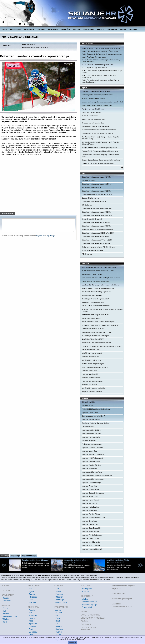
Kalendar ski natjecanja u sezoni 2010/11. (96, 202)
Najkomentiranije (29, 556)
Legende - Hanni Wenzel (90, 500)
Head (58, 621)
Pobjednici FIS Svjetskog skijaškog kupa (96, 409)
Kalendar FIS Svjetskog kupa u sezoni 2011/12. (98, 194)
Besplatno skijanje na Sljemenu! (36, 560)
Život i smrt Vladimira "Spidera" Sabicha (95, 423)
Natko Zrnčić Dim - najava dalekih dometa (96, 343)
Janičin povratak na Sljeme (91, 350)
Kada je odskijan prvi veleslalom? (93, 416)
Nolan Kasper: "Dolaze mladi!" (92, 274)
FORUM (123, 29)
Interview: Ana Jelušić (89, 385)
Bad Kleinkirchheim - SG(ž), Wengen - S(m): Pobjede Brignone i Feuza (100, 143)
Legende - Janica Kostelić (91, 462)
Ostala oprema (61, 602)
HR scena (33, 597)
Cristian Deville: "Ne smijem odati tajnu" (95, 281)
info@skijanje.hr (125, 599)
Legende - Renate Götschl (91, 420)
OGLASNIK (133, 29)
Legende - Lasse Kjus (89, 451)
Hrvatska (32, 618)
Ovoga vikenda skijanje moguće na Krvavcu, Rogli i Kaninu (102, 72)
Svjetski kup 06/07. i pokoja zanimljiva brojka (97, 229)
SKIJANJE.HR (112, 29)
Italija (31, 621)
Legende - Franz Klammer (91, 546)
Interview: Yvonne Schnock (91, 378)
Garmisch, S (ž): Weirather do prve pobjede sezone (102, 54)
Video (31, 600)
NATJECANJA (29, 29)
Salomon (59, 632)
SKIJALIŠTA (66, 29)
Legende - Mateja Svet (89, 468)
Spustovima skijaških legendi (92, 219)
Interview (32, 602)
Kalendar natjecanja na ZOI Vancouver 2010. (97, 208)
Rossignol (59, 629)
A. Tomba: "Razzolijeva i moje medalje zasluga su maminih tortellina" (102, 310)
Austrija (32, 610)
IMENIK (84, 612)
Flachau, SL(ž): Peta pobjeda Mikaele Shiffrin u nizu (100, 151)
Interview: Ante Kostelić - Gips (92, 381)
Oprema (32, 594)
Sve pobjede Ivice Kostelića (91, 187)
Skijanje (6, 598)
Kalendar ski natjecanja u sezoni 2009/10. (96, 212)
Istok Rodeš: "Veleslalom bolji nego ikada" (96, 292)
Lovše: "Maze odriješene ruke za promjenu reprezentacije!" (99, 76)
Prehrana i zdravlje (10, 617)
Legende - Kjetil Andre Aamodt (92, 458)
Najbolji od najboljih (89, 605)
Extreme (6, 608)
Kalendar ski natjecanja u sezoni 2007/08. (96, 226)
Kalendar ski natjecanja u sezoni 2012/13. (96, 191)
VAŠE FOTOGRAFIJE (91, 615)
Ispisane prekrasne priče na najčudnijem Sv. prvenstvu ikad (102, 102)
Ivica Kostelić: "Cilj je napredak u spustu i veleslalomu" (101, 285)
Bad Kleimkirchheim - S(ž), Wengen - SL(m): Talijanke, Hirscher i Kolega (101, 138)
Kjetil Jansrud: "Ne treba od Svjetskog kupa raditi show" (101, 278)
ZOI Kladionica (87, 205)
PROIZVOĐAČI (88, 29)
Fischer (58, 618)
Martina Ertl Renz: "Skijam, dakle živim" (95, 315)
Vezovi (58, 592)
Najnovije (5, 556)
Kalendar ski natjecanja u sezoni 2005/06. (96, 243)
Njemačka (33, 624)
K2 (57, 624)
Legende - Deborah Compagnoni (93, 493)
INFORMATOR (16, 29)
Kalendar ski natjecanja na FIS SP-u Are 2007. (98, 233)
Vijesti (31, 592)
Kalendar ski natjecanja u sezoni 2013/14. (96, 184)
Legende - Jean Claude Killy (91, 528)
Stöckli (58, 635)
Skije (57, 589)
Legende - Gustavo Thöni (90, 524)
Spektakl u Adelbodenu (90, 116)
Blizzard (59, 613)
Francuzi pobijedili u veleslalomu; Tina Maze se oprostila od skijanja (101, 81)
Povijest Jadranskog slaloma (92, 444)
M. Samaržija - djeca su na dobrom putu (96, 336)
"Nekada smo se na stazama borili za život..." (97, 332)
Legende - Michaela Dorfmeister (93, 455)
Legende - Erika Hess (89, 521)
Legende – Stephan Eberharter (92, 448)
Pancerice (59, 594)
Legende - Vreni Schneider (91, 542)
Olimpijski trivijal (87, 406)
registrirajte (51, 236)
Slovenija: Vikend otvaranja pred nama (98, 65)
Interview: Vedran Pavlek (90, 357)
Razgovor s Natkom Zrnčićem (92, 392)
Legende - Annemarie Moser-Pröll (93, 518)
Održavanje (60, 597)
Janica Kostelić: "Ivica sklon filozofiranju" (96, 306)
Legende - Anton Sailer (90, 486)
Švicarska (33, 632)
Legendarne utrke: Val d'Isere (92, 472)
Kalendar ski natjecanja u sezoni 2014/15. (96, 177)
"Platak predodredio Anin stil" (92, 318)
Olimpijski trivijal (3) (88, 181)
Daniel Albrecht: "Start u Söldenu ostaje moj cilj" (98, 322)
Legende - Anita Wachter (90, 490)
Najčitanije (15, 556)
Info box (85, 599)
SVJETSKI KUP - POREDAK (88, 628)
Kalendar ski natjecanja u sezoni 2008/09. (96, 222)
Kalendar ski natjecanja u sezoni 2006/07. (96, 237)
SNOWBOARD (53, 29)
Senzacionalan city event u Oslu (93, 123)
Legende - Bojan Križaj (90, 497)
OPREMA (77, 29)
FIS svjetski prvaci (88, 427)
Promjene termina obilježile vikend (94, 109)
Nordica (58, 626)
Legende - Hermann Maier (91, 437)
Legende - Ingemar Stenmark (92, 549)
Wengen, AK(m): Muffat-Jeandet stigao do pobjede (99, 148)
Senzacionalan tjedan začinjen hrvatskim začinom (99, 130)
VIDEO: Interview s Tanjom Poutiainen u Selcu (98, 271)
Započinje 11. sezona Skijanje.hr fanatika (96, 91)
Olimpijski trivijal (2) (88, 402)
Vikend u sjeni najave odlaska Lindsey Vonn (97, 105)
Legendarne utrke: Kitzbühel (91, 430)
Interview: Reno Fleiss (89, 371)
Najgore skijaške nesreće (90, 198)
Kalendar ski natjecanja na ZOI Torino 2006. (97, 240)
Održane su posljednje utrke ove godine (95, 126)
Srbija (31, 629)
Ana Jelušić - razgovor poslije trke (93, 388)
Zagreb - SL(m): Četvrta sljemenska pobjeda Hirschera (101, 160)
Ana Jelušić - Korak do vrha (91, 360)
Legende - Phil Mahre (89, 511)
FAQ (4, 611)
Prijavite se (40, 236)
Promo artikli (87, 607)
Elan (57, 615)
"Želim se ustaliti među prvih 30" (93, 329)
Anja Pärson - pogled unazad (92, 353)
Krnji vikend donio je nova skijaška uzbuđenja (97, 133)
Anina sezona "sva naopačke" (92, 295)
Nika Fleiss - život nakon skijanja (93, 302)
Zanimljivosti (87, 589)
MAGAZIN (100, 29)
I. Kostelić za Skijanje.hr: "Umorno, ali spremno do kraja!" (101, 346)
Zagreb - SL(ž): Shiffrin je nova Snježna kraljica (98, 163)
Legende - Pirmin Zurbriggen (92, 535)
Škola (5, 622)
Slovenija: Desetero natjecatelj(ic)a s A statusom (101, 48)
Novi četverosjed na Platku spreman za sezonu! (118, 561)
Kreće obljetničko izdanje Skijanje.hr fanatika (97, 95)
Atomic (58, 610)
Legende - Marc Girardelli (90, 532)
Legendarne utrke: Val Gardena (93, 479)
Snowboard (7, 601)
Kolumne (85, 592)
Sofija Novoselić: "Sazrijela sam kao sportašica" (98, 288)
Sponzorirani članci (89, 602)
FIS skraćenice (87, 254)
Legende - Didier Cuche (90, 413)
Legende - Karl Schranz (90, 503)
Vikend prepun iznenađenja (91, 112)
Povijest (6, 614)
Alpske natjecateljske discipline (92, 250)
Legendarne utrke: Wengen (91, 433)
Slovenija (33, 626)
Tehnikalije (60, 600)
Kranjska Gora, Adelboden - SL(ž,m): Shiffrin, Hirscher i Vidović (101, 156)
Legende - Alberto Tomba (90, 538)
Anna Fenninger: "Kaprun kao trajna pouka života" (99, 267)
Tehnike (6, 619)
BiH (30, 613)
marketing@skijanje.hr (122, 606)
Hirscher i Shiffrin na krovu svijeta (93, 98)
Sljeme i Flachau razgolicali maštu (93, 119)
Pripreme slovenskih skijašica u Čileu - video (100, 51)
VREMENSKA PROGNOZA (93, 618)
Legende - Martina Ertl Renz (91, 465)
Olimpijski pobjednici (89, 441)
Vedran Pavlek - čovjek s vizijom (93, 364)
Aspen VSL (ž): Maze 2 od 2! (94, 68)
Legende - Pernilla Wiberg (91, 514)
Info (30, 589)
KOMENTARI (7, 214)
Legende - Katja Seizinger (91, 507)
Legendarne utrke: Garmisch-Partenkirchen (97, 476)
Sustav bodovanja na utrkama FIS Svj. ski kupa (98, 247)
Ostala (32, 635)
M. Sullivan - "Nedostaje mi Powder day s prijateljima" (100, 325)
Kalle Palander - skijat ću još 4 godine (95, 367)
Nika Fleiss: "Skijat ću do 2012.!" (93, 339)
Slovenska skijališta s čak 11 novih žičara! (76, 561)
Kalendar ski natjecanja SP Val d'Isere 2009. (97, 215)
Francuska (33, 615)
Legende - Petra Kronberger (91, 483)
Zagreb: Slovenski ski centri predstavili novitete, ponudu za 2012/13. (101, 61)
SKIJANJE (41, 29)
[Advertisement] (39, 186)
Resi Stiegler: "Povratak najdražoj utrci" (95, 299)
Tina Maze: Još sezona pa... (94, 57)
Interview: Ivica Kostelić (90, 374)
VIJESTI (4, 29)
